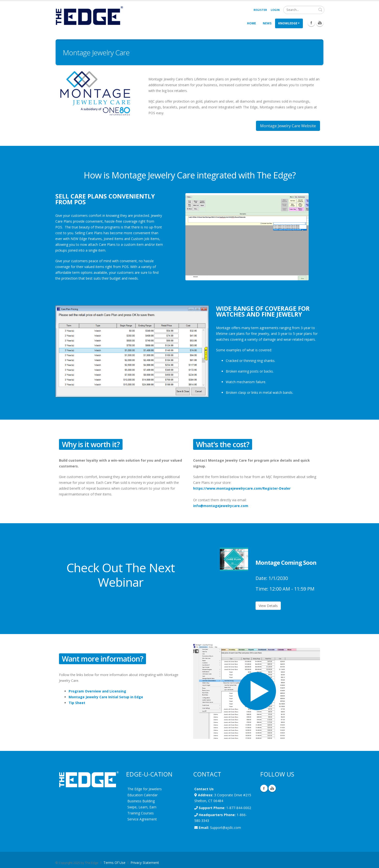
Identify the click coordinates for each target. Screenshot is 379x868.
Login (275, 10)
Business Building (141, 801)
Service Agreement (142, 819)
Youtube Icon (320, 23)
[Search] (304, 10)
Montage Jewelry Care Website (288, 126)
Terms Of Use (114, 863)
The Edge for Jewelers (145, 789)
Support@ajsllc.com (226, 828)
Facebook (264, 788)
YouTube (272, 788)
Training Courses (141, 813)
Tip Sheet (77, 703)
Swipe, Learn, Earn (142, 807)
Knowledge (289, 23)
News (267, 23)
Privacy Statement (145, 863)
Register (260, 10)
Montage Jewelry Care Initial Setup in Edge (106, 697)
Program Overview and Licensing (97, 691)
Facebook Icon (311, 23)
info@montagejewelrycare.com (221, 506)
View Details (268, 606)
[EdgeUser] (89, 16)
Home (251, 23)
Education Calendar (142, 795)
